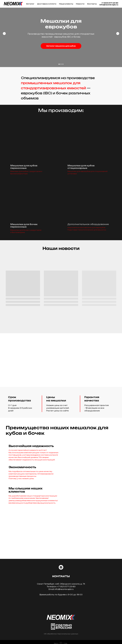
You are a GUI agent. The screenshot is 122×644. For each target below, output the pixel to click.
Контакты (92, 4)
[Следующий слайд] (118, 34)
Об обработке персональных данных (61, 634)
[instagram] (61, 567)
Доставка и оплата (47, 4)
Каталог (30, 4)
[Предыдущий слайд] (4, 34)
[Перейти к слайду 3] (63, 64)
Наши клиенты (66, 4)
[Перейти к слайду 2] (61, 64)
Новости (80, 4)
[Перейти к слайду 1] (59, 64)
